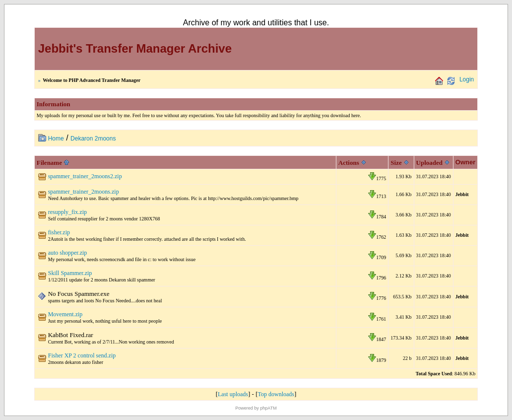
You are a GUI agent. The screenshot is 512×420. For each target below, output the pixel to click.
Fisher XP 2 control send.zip (82, 355)
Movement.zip (65, 314)
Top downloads (276, 394)
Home (56, 139)
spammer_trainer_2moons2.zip (85, 176)
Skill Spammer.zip (70, 273)
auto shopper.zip (68, 253)
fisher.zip (59, 232)
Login (467, 79)
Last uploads (233, 394)
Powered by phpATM (256, 408)
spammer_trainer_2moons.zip (84, 192)
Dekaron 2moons (93, 139)
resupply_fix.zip (67, 212)
